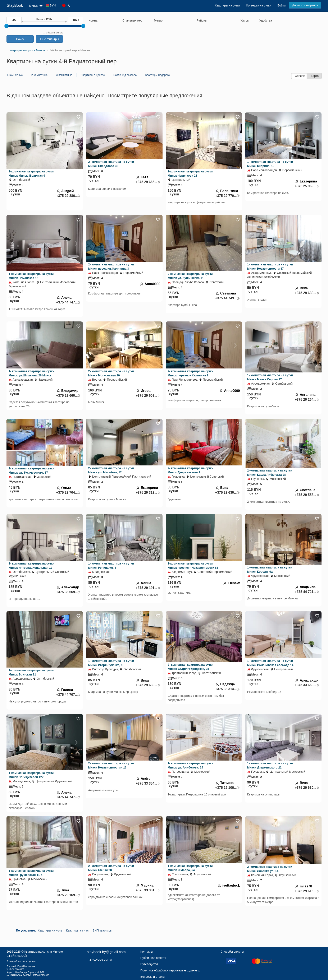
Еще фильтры (49, 39)
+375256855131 (100, 960)
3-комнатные (64, 75)
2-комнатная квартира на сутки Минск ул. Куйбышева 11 (190, 276)
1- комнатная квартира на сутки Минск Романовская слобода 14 (270, 663)
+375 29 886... (69, 196)
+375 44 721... (307, 592)
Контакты (147, 952)
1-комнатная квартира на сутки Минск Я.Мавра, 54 (190, 868)
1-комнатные (15, 75)
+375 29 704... (69, 493)
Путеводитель (150, 964)
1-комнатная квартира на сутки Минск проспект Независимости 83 (193, 566)
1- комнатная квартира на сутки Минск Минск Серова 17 (270, 377)
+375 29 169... (69, 895)
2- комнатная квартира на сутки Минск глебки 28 (111, 868)
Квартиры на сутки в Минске (44, 952)
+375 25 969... (307, 186)
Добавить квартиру (305, 5)
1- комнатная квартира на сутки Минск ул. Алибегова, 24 (191, 765)
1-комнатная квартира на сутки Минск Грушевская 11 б (31, 873)
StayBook (15, 5)
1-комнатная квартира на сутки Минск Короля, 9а (270, 570)
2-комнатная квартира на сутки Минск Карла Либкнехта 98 (270, 473)
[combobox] (102, 21)
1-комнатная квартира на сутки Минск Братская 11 (31, 672)
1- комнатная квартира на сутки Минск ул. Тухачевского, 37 (31, 470)
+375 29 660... (69, 396)
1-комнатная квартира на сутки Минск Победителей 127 (31, 775)
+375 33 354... (148, 783)
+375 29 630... (307, 293)
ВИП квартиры (102, 930)
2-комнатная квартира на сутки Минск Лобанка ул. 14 (270, 869)
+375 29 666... (148, 182)
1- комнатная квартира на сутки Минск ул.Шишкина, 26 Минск (31, 373)
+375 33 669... (69, 592)
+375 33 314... (228, 689)
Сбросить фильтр (53, 33)
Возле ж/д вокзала (125, 75)
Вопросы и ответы (153, 977)
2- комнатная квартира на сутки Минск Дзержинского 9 (191, 470)
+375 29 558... (307, 495)
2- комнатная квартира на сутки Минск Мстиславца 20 (111, 373)
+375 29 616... (307, 891)
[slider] (6, 26)
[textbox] (133, 20)
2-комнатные (39, 75)
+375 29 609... (148, 396)
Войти (281, 5)
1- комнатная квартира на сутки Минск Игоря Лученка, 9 (111, 663)
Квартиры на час (77, 930)
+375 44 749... (228, 298)
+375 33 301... (148, 890)
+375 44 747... (69, 302)
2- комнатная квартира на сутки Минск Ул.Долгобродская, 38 (191, 667)
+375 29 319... (148, 493)
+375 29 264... (307, 400)
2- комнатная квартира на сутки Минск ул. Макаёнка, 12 (111, 470)
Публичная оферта (153, 958)
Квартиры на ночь (50, 930)
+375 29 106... (228, 788)
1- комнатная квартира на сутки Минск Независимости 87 (270, 266)
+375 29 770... (228, 196)
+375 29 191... (148, 588)
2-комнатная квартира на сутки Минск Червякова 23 (190, 173)
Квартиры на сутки (227, 5)
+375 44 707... (69, 695)
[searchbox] (102, 20)
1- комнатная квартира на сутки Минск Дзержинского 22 (270, 765)
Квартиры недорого (157, 75)
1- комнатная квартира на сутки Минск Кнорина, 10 (270, 164)
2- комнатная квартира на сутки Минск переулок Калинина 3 (111, 266)
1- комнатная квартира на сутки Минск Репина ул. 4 (111, 566)
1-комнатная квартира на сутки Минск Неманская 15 (31, 276)
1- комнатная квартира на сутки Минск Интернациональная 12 (31, 566)
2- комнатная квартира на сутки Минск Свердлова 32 (111, 164)
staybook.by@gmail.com (106, 952)
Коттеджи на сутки (259, 5)
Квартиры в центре (93, 75)
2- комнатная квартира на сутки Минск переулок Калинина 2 (191, 373)
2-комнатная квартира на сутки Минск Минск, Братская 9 (31, 173)
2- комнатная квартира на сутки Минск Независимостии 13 (111, 765)
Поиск (20, 39)
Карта (315, 76)
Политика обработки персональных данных (170, 970)
